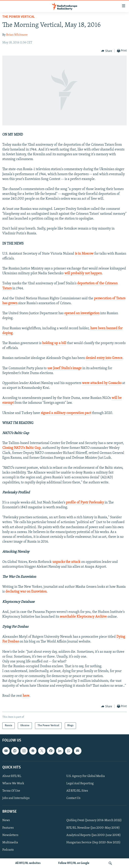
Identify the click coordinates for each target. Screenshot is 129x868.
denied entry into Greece (104, 358)
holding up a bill (54, 343)
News (6, 821)
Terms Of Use (11, 791)
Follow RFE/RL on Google (74, 863)
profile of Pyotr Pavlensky (85, 503)
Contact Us (73, 798)
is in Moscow (84, 254)
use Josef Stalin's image (64, 368)
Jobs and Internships (16, 798)
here (26, 696)
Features (8, 828)
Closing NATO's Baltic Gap (21, 448)
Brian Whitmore (17, 35)
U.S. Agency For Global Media (86, 776)
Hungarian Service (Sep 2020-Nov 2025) (93, 843)
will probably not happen (83, 273)
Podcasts (8, 850)
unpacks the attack (66, 562)
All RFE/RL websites (28, 863)
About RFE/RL (12, 776)
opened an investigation (82, 313)
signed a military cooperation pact (66, 413)
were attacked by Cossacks (102, 383)
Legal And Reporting (80, 784)
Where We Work (13, 784)
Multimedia (10, 843)
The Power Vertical (18, 17)
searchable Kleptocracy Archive (83, 617)
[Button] (107, 51)
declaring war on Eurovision (26, 592)
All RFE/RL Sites (77, 791)
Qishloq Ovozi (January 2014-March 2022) (94, 821)
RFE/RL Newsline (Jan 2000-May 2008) (93, 828)
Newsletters (10, 835)
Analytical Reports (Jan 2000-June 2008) (94, 835)
